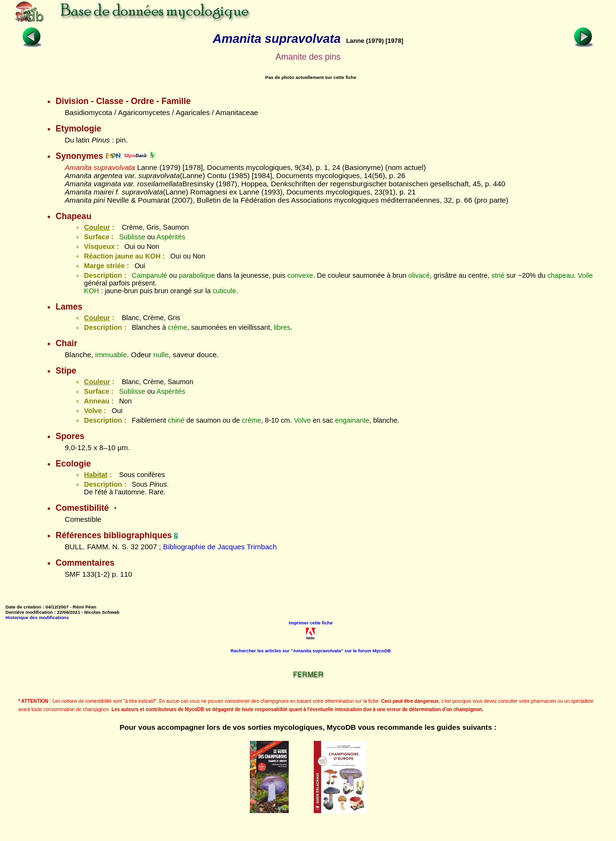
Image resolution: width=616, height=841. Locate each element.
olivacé (419, 275)
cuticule (225, 291)
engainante (352, 420)
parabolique (197, 275)
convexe (300, 275)
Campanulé (150, 275)
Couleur (97, 227)
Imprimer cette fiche (311, 623)
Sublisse (132, 237)
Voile (585, 275)
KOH (91, 291)
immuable (111, 355)
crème (178, 327)
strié (498, 275)
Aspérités (171, 237)
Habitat (96, 475)
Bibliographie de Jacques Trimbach (220, 547)
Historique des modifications (37, 617)
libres (282, 327)
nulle (161, 355)
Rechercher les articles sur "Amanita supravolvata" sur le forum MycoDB (311, 651)
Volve (302, 420)
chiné (176, 420)
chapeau (560, 275)
